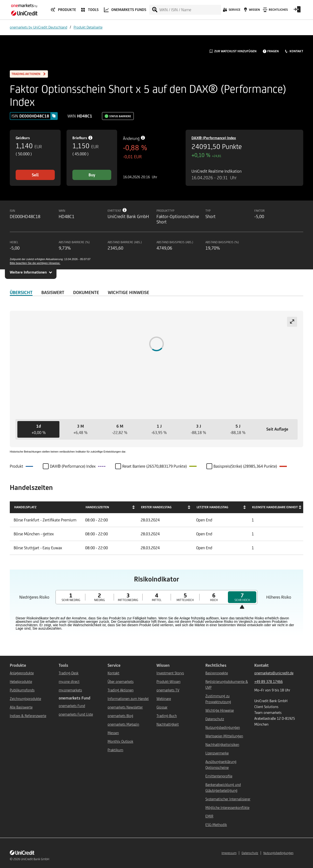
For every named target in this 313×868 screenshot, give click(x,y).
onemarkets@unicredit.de (274, 673)
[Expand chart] (292, 322)
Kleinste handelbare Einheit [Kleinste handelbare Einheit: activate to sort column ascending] (275, 507)
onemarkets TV (168, 690)
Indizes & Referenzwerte (28, 716)
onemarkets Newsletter (125, 707)
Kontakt (113, 673)
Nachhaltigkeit (168, 724)
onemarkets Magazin (123, 724)
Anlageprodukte (22, 673)
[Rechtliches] (275, 11)
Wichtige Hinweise (220, 710)
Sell (35, 175)
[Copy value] (54, 116)
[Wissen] (251, 11)
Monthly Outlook (120, 741)
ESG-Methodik (216, 825)
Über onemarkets (121, 682)
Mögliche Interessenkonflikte (227, 808)
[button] (38, 429)
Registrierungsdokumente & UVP (227, 684)
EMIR (209, 816)
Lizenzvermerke (217, 753)
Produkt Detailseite (88, 27)
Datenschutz (215, 719)
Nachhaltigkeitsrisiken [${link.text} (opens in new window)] (222, 745)
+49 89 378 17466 (268, 682)
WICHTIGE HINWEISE (129, 292)
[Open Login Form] (297, 11)
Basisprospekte (217, 673)
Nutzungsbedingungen (223, 727)
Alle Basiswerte (21, 707)
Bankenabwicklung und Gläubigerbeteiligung (223, 788)
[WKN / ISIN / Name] (190, 10)
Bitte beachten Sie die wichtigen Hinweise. (35, 263)
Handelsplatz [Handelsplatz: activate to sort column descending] (25, 507)
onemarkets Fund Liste (76, 714)
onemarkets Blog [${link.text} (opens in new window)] (120, 716)
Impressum (229, 853)
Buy (92, 175)
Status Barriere (120, 116)
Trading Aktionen (121, 690)
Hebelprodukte (21, 682)
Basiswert (53, 292)
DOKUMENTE (86, 292)
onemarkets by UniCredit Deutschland (39, 27)
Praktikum (115, 750)
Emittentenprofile (219, 776)
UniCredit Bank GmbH (35, 859)
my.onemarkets (70, 690)
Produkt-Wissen (168, 682)
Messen (113, 733)
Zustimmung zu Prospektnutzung (218, 699)
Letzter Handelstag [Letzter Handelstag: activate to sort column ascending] (212, 507)
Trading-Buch (167, 716)
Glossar (162, 707)
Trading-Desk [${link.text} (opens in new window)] (69, 673)
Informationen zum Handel (128, 699)
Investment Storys (170, 673)
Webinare (164, 699)
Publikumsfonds (22, 690)
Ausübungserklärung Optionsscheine (221, 765)
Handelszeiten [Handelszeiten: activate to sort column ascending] (97, 507)
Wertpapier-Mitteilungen (224, 736)
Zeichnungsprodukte (25, 699)
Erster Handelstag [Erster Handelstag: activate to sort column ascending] (156, 507)
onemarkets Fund (72, 706)
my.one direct (69, 682)
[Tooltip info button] (125, 210)
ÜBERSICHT (21, 292)
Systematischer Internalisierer (228, 799)
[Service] (231, 11)
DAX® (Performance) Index (214, 138)
